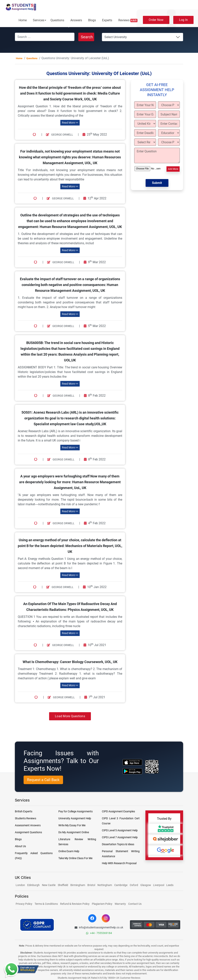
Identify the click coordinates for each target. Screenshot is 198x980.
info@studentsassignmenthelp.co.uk (99, 927)
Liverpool (159, 885)
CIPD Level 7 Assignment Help (120, 837)
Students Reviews (26, 818)
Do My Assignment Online (74, 832)
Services (39, 20)
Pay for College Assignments (76, 811)
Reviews (128, 20)
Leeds (170, 885)
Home (23, 20)
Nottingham (105, 885)
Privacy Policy (24, 904)
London (20, 885)
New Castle (49, 885)
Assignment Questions (28, 832)
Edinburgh (33, 885)
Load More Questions (70, 716)
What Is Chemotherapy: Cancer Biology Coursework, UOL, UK (70, 662)
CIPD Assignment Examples (118, 811)
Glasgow (146, 885)
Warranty (120, 904)
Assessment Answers (28, 825)
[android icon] (132, 771)
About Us (20, 846)
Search (87, 37)
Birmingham (78, 885)
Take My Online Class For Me (75, 858)
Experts (107, 20)
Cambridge (121, 885)
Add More (173, 169)
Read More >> (70, 123)
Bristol (91, 885)
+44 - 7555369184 (99, 933)
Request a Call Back (43, 780)
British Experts (24, 811)
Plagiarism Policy (102, 904)
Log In (183, 20)
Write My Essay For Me (72, 825)
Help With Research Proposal (119, 863)
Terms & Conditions (46, 904)
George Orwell (60, 135)
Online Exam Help (69, 851)
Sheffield (63, 885)
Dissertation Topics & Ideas (118, 844)
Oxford (134, 885)
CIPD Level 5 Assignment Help (120, 830)
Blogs (92, 20)
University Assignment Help (75, 818)
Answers (76, 20)
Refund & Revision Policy (75, 904)
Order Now (156, 20)
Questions (57, 20)
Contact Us (135, 904)
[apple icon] (132, 762)
